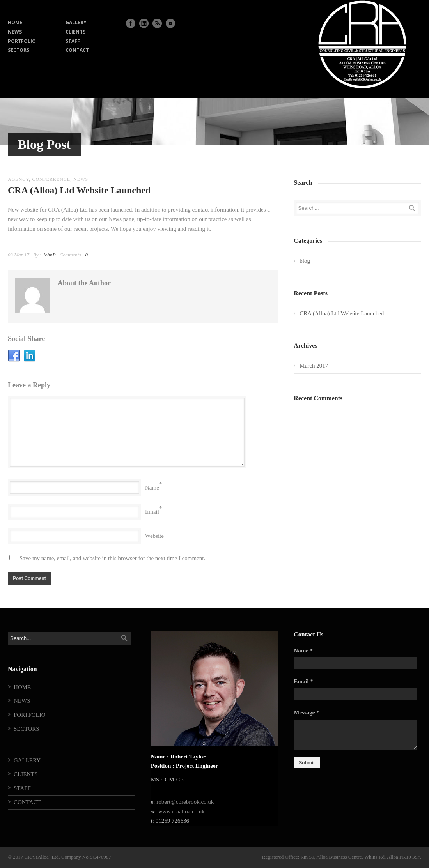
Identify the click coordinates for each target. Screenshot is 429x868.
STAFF (73, 41)
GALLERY (76, 22)
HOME (15, 22)
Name (152, 488)
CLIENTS (75, 32)
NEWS (15, 32)
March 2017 (314, 366)
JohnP (49, 255)
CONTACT (77, 50)
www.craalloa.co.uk (181, 811)
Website (154, 536)
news (81, 179)
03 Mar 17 (19, 255)
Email (152, 512)
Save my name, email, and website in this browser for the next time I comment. (112, 558)
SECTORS (19, 50)
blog (305, 261)
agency (18, 179)
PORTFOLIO (22, 41)
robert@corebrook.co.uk (185, 802)
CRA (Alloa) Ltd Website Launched (79, 190)
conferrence (51, 179)
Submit (307, 763)
